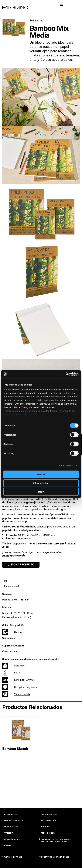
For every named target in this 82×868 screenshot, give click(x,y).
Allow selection (41, 483)
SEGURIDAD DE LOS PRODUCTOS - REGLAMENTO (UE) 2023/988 (56, 840)
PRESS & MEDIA (48, 833)
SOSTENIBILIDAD (48, 820)
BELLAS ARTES (10, 814)
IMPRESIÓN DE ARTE (13, 839)
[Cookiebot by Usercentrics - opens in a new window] (66, 374)
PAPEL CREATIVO (11, 827)
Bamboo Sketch (15, 748)
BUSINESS (8, 845)
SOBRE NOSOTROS (49, 814)
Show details (66, 465)
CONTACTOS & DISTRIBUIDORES (55, 857)
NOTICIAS (45, 827)
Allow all (41, 474)
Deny (41, 492)
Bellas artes (36, 20)
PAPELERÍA (8, 833)
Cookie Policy (28, 414)
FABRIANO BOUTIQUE (13, 857)
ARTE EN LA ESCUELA (13, 820)
